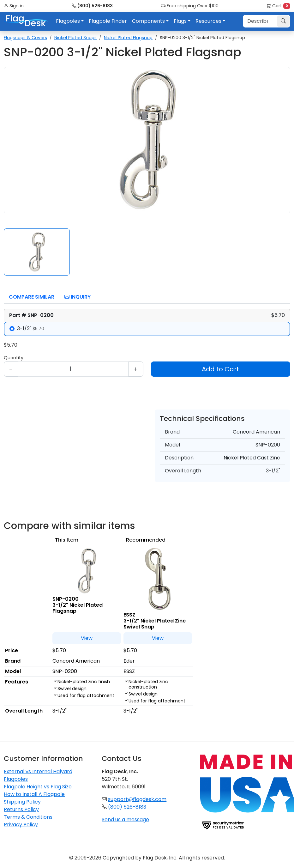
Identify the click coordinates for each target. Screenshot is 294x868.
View (87, 638)
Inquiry (78, 297)
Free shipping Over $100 (190, 6)
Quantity (14, 358)
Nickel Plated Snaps (75, 38)
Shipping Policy (22, 802)
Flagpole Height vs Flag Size (38, 787)
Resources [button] (208, 21)
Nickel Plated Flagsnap (128, 38)
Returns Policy (21, 809)
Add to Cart (220, 369)
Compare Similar (32, 297)
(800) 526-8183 (92, 6)
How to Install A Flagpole (34, 794)
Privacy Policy (21, 825)
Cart (278, 6)
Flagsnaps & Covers (25, 38)
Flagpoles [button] (68, 21)
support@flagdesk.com (137, 799)
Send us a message (125, 819)
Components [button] (148, 21)
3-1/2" (31, 328)
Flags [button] (180, 21)
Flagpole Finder (108, 21)
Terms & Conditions (28, 817)
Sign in (14, 6)
